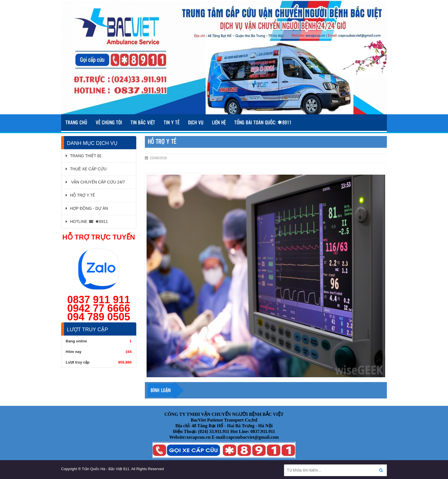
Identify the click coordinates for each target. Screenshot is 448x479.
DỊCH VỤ (196, 123)
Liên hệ (219, 123)
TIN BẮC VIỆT (143, 123)
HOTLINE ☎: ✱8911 (87, 221)
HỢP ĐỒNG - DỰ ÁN (87, 208)
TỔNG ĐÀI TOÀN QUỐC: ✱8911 (263, 123)
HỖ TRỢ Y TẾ (80, 195)
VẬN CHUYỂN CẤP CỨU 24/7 (95, 182)
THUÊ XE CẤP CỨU (86, 169)
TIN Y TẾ (172, 123)
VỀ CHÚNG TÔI (109, 123)
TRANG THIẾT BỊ (84, 156)
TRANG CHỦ (76, 123)
